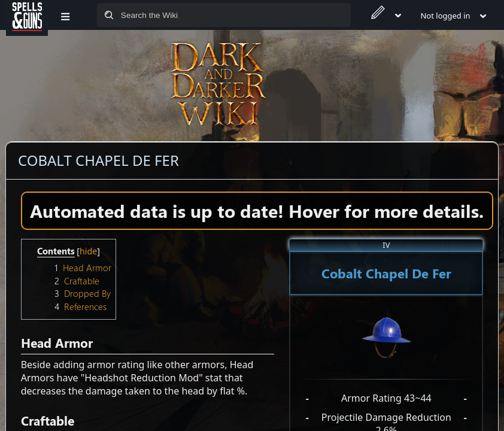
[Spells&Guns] (27, 15)
